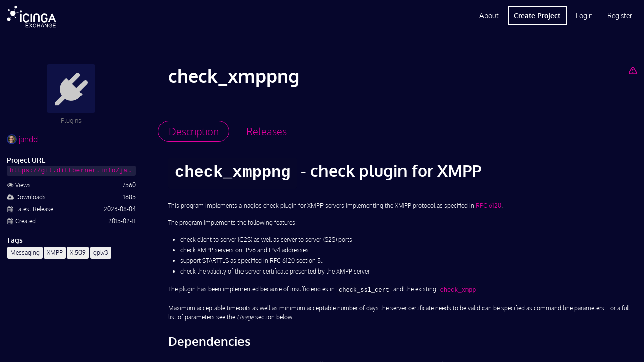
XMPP (55, 253)
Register (620, 15)
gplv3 (101, 253)
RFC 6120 (489, 205)
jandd (22, 139)
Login (584, 15)
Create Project (537, 15)
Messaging (25, 253)
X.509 (78, 253)
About (489, 15)
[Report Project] (633, 70)
